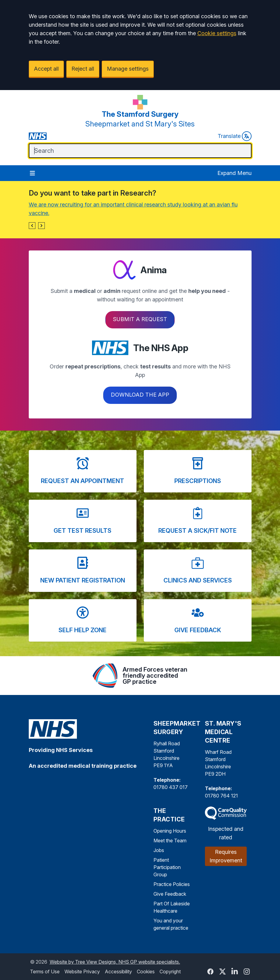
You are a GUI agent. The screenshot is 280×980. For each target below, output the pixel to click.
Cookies (146, 972)
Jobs (159, 850)
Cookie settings (217, 33)
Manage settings (128, 69)
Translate (235, 136)
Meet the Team (170, 841)
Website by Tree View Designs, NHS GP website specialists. (115, 962)
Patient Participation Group (167, 867)
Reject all (83, 69)
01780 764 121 (221, 796)
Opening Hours (170, 831)
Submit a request (140, 319)
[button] (32, 226)
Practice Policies (172, 884)
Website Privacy (82, 972)
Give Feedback (170, 894)
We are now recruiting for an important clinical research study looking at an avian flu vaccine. (133, 209)
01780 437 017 (171, 787)
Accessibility (118, 972)
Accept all (46, 69)
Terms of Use (45, 972)
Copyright (170, 972)
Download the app (140, 395)
